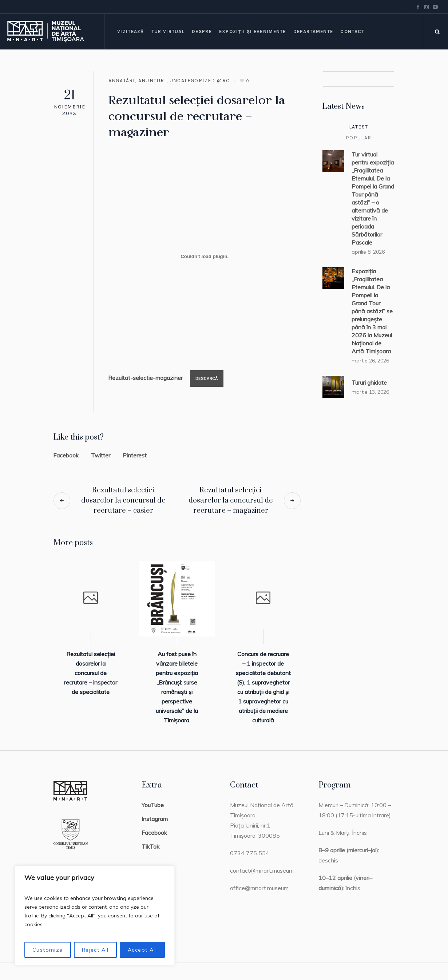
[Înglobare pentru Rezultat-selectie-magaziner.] (205, 256)
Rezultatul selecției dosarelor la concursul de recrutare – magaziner (231, 501)
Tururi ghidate (369, 382)
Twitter (101, 455)
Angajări (122, 81)
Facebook (66, 455)
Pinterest (135, 455)
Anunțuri (152, 81)
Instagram (155, 819)
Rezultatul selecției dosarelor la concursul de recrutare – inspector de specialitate (91, 673)
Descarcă (207, 378)
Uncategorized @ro (200, 81)
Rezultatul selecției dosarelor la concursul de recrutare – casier (123, 501)
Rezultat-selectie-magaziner (145, 378)
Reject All (95, 950)
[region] (95, 916)
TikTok (150, 846)
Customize (48, 950)
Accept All (142, 950)
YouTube (153, 805)
